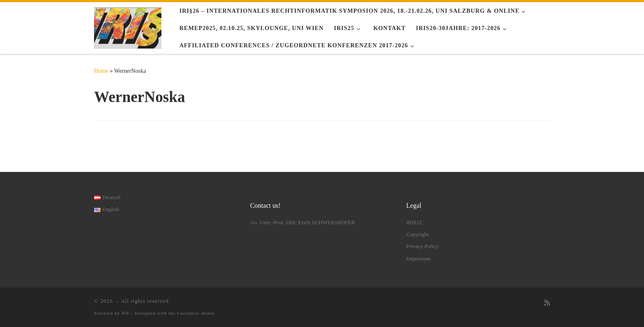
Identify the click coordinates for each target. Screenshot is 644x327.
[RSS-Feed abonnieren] (547, 303)
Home (101, 71)
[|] (128, 26)
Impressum (419, 259)
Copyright (417, 234)
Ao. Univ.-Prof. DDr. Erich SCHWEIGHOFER (303, 222)
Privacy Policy (422, 246)
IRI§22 (414, 222)
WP (125, 313)
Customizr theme (196, 313)
